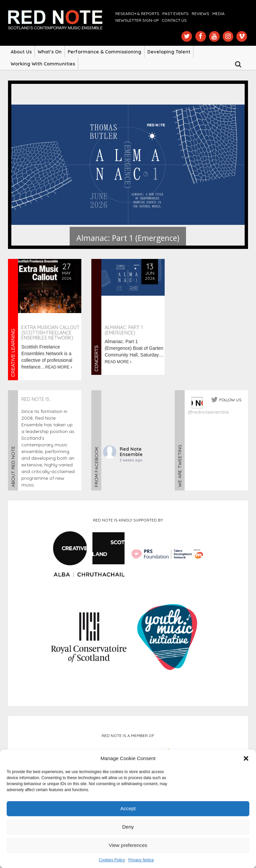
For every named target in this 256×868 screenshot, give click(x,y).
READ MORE (59, 367)
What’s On (50, 52)
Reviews (200, 14)
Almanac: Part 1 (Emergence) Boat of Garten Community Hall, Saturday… (134, 348)
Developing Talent (169, 52)
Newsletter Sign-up (137, 20)
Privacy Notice (141, 860)
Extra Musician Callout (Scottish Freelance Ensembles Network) (50, 333)
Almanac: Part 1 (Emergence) (124, 330)
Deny (128, 827)
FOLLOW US (230, 400)
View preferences (128, 845)
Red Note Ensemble (131, 452)
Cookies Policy (112, 860)
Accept (128, 808)
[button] (246, 758)
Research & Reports (137, 14)
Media (218, 14)
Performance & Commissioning (104, 52)
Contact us (174, 20)
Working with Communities (43, 64)
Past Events (175, 14)
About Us (21, 52)
